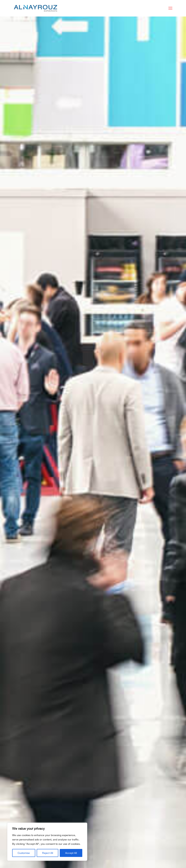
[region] (47, 842)
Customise (24, 853)
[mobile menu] (170, 8)
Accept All (71, 853)
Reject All (48, 853)
